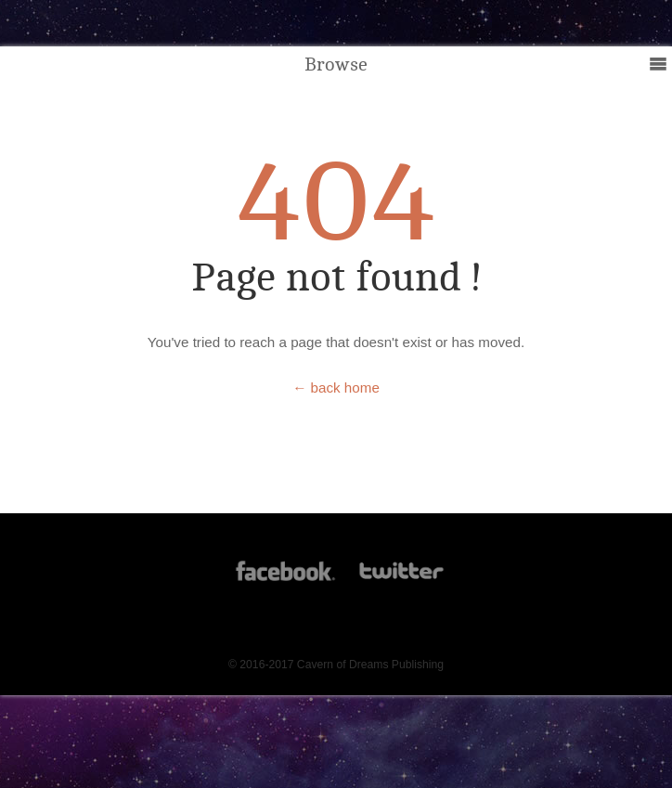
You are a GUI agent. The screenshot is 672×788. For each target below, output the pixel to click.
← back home (336, 388)
